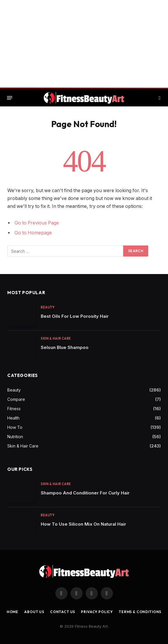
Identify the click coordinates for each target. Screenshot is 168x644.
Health (13, 418)
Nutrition (15, 437)
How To (15, 427)
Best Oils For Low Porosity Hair (75, 316)
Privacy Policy (97, 612)
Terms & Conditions (140, 612)
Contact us (63, 612)
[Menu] (10, 98)
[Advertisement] (84, 44)
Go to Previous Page (37, 223)
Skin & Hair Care (56, 338)
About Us (34, 612)
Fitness (14, 409)
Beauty (48, 307)
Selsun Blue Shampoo (65, 347)
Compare (16, 399)
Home (13, 612)
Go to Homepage (33, 233)
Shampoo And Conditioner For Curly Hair (85, 493)
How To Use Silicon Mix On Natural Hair (83, 524)
